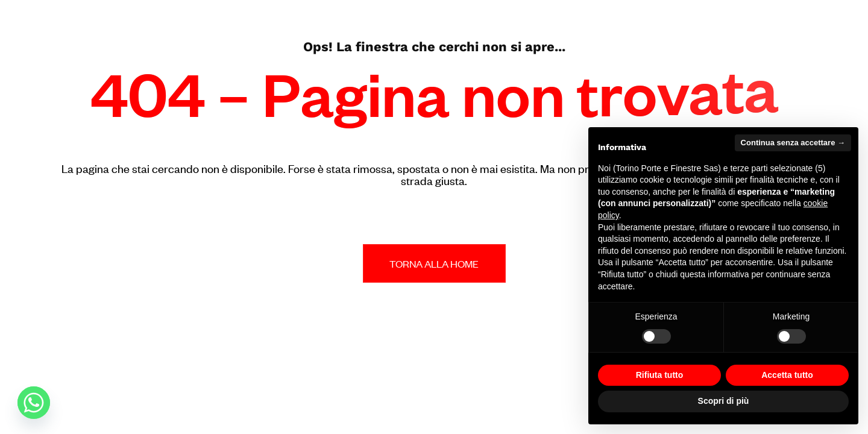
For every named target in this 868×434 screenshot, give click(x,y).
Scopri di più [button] (724, 401)
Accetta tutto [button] (787, 375)
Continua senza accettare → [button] (793, 143)
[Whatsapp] (34, 403)
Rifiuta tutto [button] (660, 375)
